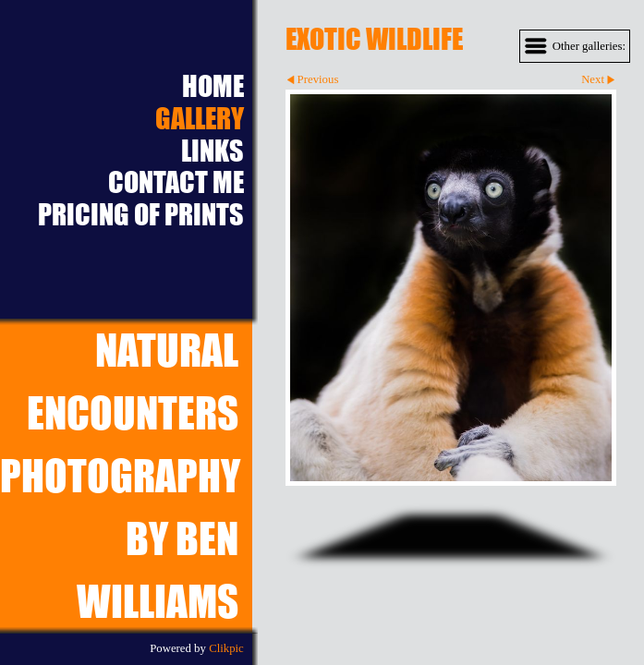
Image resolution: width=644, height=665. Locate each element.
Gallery (200, 119)
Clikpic (226, 648)
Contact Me (176, 182)
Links (213, 151)
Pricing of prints (141, 215)
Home (213, 86)
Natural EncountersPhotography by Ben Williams (120, 476)
